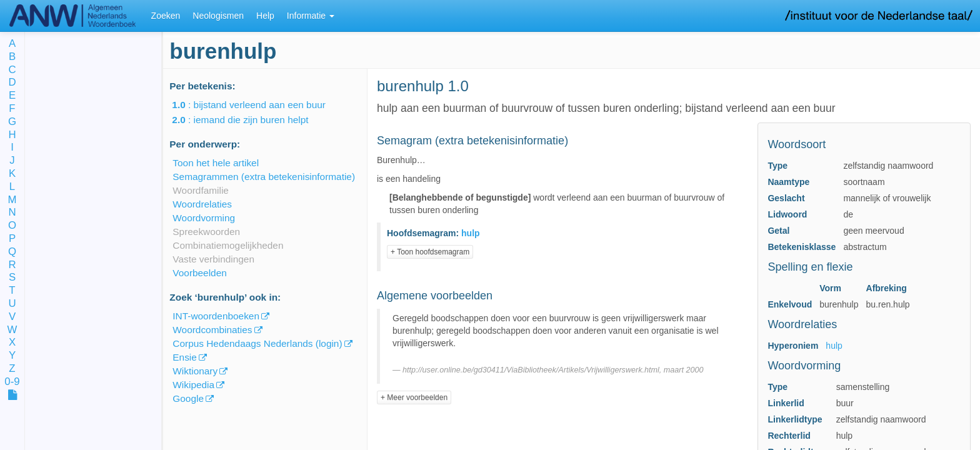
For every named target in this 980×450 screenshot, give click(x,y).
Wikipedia (193, 385)
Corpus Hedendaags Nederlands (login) (257, 343)
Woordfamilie (201, 190)
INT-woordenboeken (216, 316)
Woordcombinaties (212, 330)
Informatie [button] (311, 16)
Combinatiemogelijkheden (228, 245)
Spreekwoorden (206, 232)
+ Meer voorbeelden (414, 397)
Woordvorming (204, 218)
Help (265, 16)
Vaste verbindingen (213, 259)
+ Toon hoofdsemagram (430, 252)
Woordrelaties (202, 204)
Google (188, 398)
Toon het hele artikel (216, 163)
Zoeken (166, 16)
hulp (834, 346)
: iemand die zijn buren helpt (249, 120)
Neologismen (218, 16)
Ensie (185, 357)
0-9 (12, 382)
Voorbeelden (199, 273)
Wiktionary (195, 371)
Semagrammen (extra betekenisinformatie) (264, 177)
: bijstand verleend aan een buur (257, 105)
